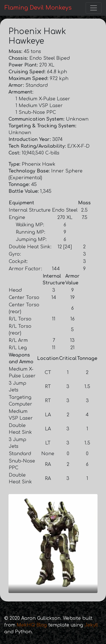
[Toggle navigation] (94, 8)
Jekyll (91, 625)
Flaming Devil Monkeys (38, 8)
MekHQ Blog (32, 625)
